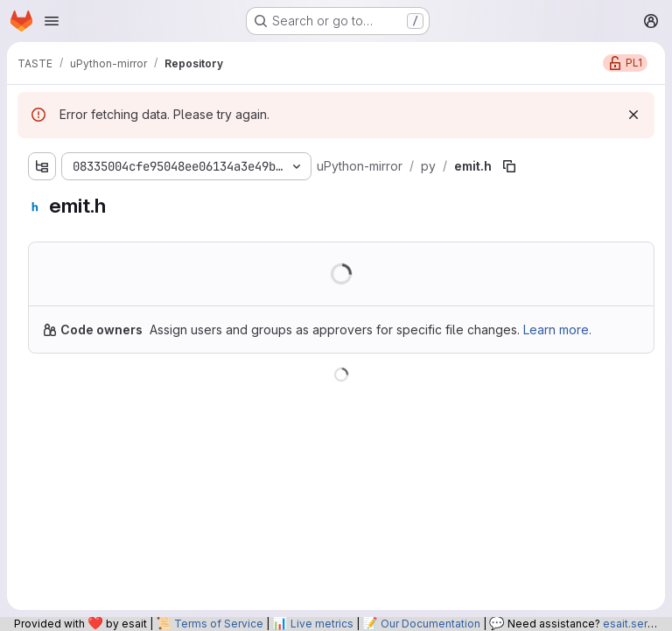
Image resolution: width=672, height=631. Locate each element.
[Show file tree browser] (42, 166)
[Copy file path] (509, 166)
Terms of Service (219, 624)
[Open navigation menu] (52, 21)
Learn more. (557, 330)
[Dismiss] (633, 115)
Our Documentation (430, 624)
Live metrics (322, 624)
